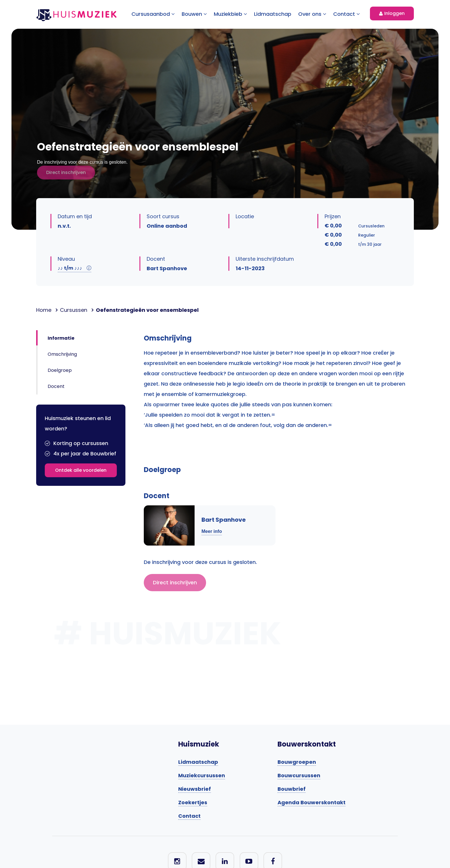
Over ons (312, 14)
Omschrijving (62, 354)
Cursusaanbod (153, 14)
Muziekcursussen (202, 775)
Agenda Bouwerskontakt (312, 802)
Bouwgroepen (297, 762)
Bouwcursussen (299, 775)
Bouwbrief (292, 789)
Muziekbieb (230, 14)
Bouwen (194, 14)
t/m (74, 268)
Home (44, 310)
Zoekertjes (193, 802)
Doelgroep (60, 370)
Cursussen (74, 310)
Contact (347, 14)
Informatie (61, 338)
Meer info (212, 531)
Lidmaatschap (273, 14)
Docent (56, 386)
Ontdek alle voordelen (81, 470)
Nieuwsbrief (195, 789)
